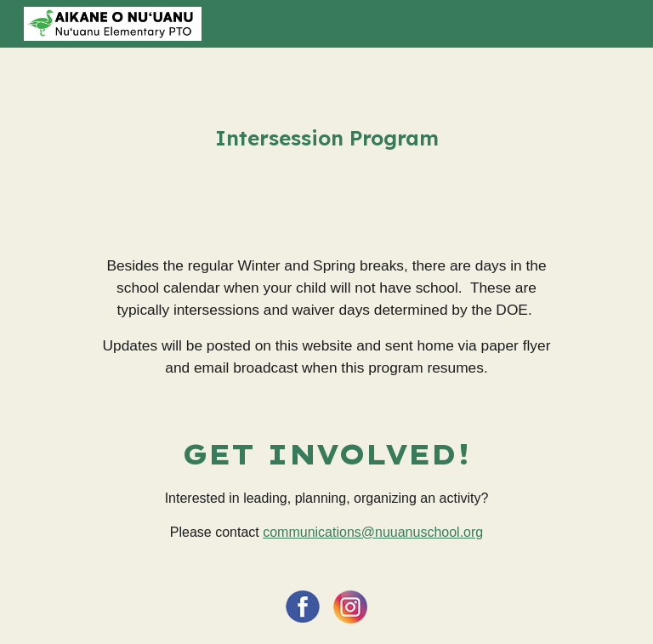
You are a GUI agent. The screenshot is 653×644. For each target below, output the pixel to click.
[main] (326, 138)
